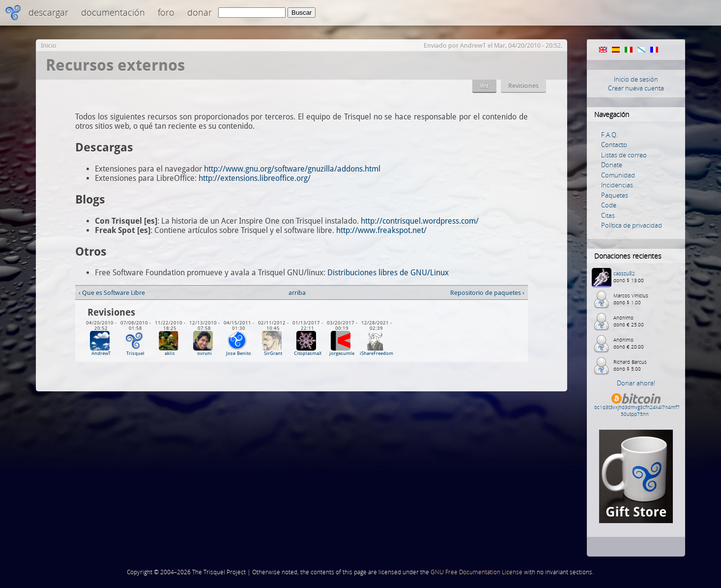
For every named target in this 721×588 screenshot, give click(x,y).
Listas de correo (624, 155)
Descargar (48, 12)
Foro (166, 12)
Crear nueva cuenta (636, 88)
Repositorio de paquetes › (487, 293)
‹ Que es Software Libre (112, 293)
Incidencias (617, 185)
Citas (608, 215)
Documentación (113, 12)
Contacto (614, 145)
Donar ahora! (636, 383)
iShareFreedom (376, 353)
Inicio (49, 45)
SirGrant (273, 353)
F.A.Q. (609, 135)
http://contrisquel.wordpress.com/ (420, 221)
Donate (612, 165)
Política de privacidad (632, 225)
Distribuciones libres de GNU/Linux (388, 273)
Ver (484, 86)
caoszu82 (624, 273)
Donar (200, 12)
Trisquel (135, 353)
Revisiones (523, 86)
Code (609, 205)
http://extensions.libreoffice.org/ (255, 178)
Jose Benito (239, 353)
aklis (170, 353)
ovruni (204, 353)
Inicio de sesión (636, 79)
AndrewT (473, 45)
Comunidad (618, 175)
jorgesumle (342, 353)
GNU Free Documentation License (476, 572)
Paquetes (615, 195)
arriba (297, 293)
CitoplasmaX (308, 353)
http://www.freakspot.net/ (381, 230)
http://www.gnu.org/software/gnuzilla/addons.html (292, 169)
